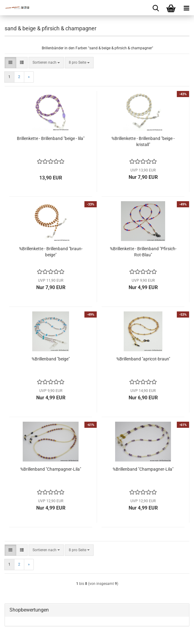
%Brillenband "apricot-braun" (143, 359)
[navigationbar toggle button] (186, 8)
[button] (10, 63)
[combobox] (46, 63)
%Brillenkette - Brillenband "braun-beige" (51, 252)
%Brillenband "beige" (51, 359)
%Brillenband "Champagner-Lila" (51, 469)
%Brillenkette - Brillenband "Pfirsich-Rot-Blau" (143, 252)
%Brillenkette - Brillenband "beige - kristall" (143, 141)
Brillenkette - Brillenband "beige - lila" (51, 138)
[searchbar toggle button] (156, 8)
